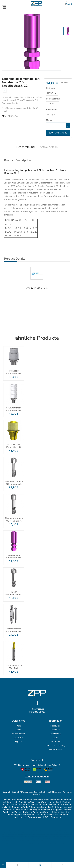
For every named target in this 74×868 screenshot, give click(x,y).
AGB (55, 738)
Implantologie (18, 734)
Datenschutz (55, 734)
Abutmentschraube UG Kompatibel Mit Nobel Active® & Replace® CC (14, 520)
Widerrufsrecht (55, 750)
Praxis (18, 726)
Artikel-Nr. (31, 288)
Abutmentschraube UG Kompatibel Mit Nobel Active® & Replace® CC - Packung (14, 483)
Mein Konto (55, 726)
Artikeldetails (49, 147)
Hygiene (19, 742)
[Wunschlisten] (40, 865)
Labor (18, 730)
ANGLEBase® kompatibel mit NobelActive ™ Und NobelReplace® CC (14, 446)
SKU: (4, 116)
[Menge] (56, 125)
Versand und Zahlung (55, 746)
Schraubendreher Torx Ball (14, 667)
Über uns (56, 730)
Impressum (55, 742)
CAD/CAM (18, 738)
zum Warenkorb (58, 133)
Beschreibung (26, 147)
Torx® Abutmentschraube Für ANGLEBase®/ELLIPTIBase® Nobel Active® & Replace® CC (14, 593)
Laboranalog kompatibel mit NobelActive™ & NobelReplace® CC (14, 556)
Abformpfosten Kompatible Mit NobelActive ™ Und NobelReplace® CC (14, 630)
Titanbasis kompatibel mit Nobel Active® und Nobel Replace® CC (14, 372)
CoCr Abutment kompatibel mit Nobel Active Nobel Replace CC (14, 409)
